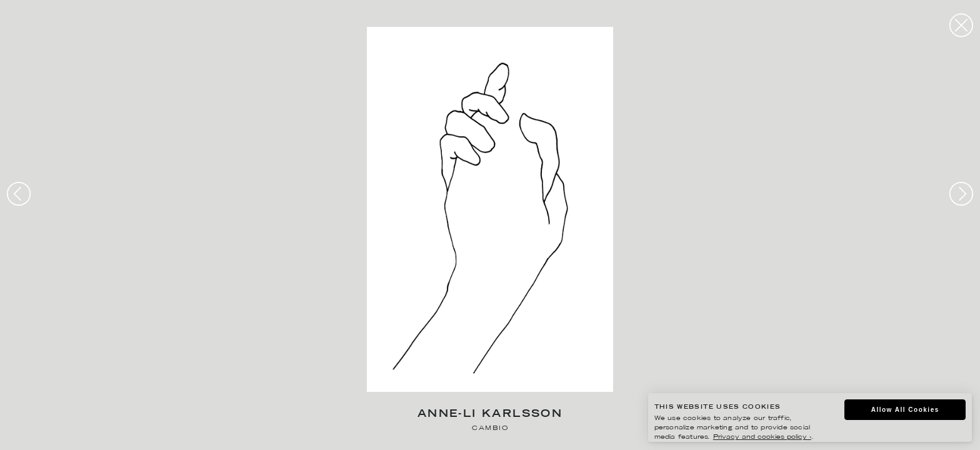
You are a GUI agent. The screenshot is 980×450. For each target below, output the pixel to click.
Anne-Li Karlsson (490, 415)
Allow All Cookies (905, 410)
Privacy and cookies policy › (762, 437)
